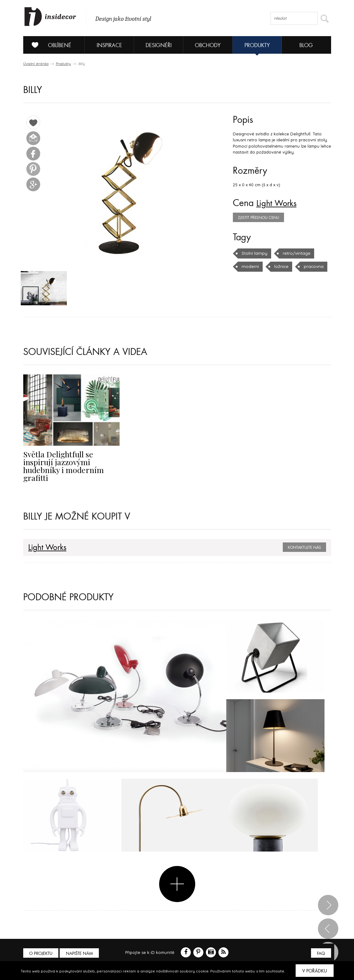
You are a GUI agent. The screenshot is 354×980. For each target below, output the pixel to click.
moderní (250, 266)
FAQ (321, 946)
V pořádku (315, 971)
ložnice (280, 266)
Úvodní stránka (36, 64)
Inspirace (109, 45)
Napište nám (81, 946)
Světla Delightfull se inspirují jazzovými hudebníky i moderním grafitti (71, 462)
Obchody (208, 45)
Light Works (279, 203)
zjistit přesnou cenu (258, 218)
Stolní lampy (254, 253)
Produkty (257, 45)
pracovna (312, 266)
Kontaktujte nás (304, 540)
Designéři (159, 45)
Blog (306, 45)
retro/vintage (295, 253)
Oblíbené (49, 45)
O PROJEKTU (41, 946)
